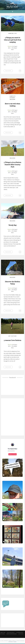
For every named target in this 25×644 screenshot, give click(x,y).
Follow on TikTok (12, 454)
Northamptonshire (12, 634)
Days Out (21, 634)
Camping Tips (12, 33)
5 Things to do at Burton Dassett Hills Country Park (12, 165)
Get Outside (12, 336)
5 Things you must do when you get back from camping (12, 40)
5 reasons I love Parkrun (12, 340)
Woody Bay (13, 225)
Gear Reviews (11, 633)
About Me (3, 633)
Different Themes (13, 642)
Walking (13, 99)
